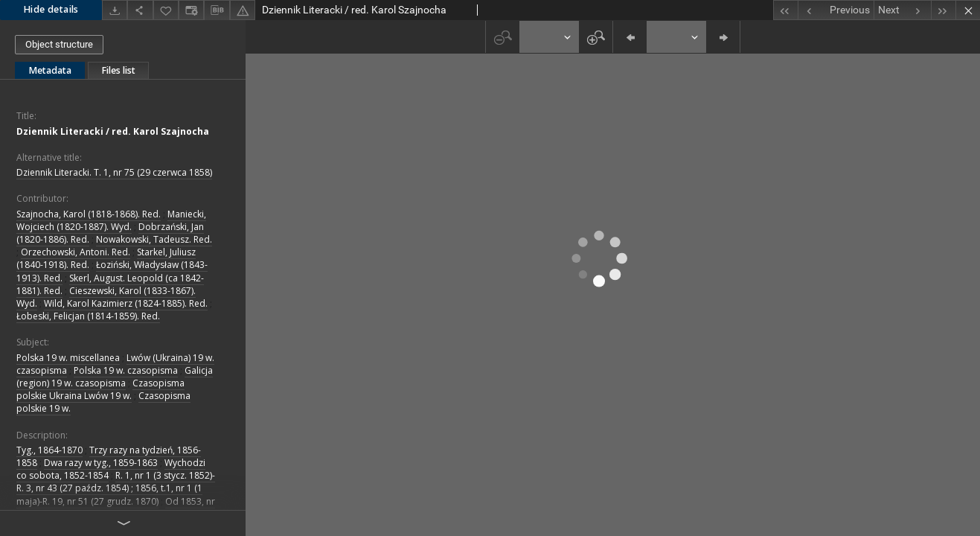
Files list (118, 70)
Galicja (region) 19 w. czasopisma (115, 377)
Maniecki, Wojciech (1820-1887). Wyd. (111, 220)
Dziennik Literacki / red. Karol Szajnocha (113, 131)
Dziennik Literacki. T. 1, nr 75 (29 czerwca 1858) (114, 172)
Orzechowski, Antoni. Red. (76, 252)
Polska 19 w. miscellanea (68, 358)
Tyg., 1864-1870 (49, 450)
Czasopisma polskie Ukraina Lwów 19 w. (100, 389)
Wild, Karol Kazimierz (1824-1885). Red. (126, 303)
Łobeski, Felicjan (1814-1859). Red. (88, 316)
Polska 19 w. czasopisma (126, 370)
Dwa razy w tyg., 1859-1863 (101, 463)
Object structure (59, 44)
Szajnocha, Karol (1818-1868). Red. (89, 214)
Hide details (51, 9)
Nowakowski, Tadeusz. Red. (154, 239)
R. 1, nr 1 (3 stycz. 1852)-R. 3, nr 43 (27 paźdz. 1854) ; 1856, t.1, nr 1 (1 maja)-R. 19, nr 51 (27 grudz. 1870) (116, 488)
